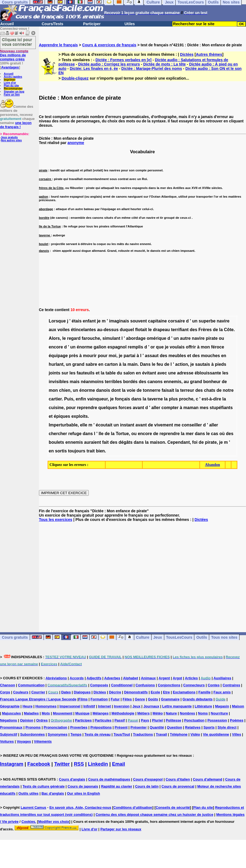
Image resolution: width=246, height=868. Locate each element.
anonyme (76, 143)
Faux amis (222, 692)
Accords (77, 678)
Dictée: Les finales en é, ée (94, 68)
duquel (127, 330)
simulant (111, 338)
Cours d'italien (178, 779)
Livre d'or (10, 83)
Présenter (139, 727)
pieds (221, 364)
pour (103, 356)
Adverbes (112, 678)
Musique (82, 713)
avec (162, 373)
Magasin (222, 706)
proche (186, 399)
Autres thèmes (209, 54)
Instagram (12, 764)
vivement (164, 425)
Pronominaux (11, 727)
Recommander (13, 89)
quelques (108, 408)
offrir (191, 347)
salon (129, 373)
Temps (76, 734)
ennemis (173, 382)
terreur (187, 390)
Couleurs (21, 692)
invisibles (59, 382)
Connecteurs (194, 685)
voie (131, 390)
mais (74, 382)
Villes (237, 734)
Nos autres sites (11, 140)
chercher (58, 434)
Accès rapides (13, 77)
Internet (104, 706)
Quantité (157, 727)
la (221, 330)
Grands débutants (197, 699)
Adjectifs (94, 678)
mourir (90, 356)
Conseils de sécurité (173, 807)
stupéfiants (221, 408)
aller (156, 408)
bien (100, 451)
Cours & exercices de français (109, 45)
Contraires (231, 685)
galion (100, 347)
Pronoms (33, 727)
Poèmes (237, 720)
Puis (69, 399)
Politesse (173, 720)
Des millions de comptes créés (14, 55)
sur (65, 373)
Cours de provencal (178, 786)
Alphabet (131, 678)
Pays (145, 720)
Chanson (8, 685)
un (195, 321)
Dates (66, 692)
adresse (185, 373)
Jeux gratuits (9, 137)
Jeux (158, 637)
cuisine (56, 408)
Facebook (39, 764)
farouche (91, 338)
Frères (205, 330)
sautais (203, 364)
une (172, 373)
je (99, 321)
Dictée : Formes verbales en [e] (124, 60)
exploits (80, 416)
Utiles (130, 24)
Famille (204, 692)
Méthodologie (123, 713)
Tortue (122, 434)
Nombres (187, 713)
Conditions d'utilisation (133, 807)
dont (116, 390)
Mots (46, 713)
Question (175, 727)
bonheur (212, 382)
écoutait (104, 425)
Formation (99, 699)
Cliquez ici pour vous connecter (17, 42)
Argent (164, 678)
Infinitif (89, 706)
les (73, 373)
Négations (9, 720)
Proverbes (79, 727)
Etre (166, 692)
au (186, 382)
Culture (143, 637)
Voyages (24, 741)
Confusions (145, 685)
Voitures (7, 741)
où (222, 434)
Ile (101, 434)
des (193, 330)
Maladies (31, 713)
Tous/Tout (122, 734)
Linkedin (98, 764)
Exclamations (184, 692)
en (224, 356)
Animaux (148, 678)
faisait (168, 390)
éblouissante (208, 373)
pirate (212, 338)
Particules (103, 720)
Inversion (122, 706)
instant (127, 425)
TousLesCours (179, 637)
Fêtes (127, 699)
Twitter (62, 764)
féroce (218, 347)
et (189, 356)
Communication (31, 685)
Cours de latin (147, 786)
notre (228, 390)
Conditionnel (122, 685)
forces (125, 408)
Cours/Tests (53, 24)
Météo (158, 713)
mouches (211, 356)
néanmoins (92, 382)
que (160, 347)
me (177, 425)
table (111, 373)
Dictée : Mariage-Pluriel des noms (152, 68)
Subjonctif (9, 734)
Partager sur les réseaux (121, 829)
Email (119, 764)
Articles (191, 678)
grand (78, 364)
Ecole (155, 692)
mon (205, 347)
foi (195, 442)
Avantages (10, 67)
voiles (63, 330)
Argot (177, 678)
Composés (99, 685)
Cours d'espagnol (148, 779)
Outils (202, 637)
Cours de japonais (83, 786)
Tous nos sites (224, 637)
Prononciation (55, 727)
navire (223, 321)
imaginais (119, 321)
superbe (207, 321)
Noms (203, 713)
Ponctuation (194, 720)
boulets (56, 442)
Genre (140, 699)
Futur (115, 699)
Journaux (151, 706)
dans (136, 399)
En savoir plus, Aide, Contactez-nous (80, 807)
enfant (89, 321)
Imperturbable (63, 425)
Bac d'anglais (53, 793)
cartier (55, 399)
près (74, 356)
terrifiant (180, 330)
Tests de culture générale (44, 786)
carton (111, 364)
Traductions (143, 734)
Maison (238, 706)
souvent (138, 321)
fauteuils (86, 373)
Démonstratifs (136, 692)
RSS (79, 764)
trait (91, 451)
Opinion (27, 720)
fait (106, 442)
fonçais (123, 399)
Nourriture (219, 713)
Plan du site (11, 86)
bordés (130, 382)
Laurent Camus (33, 807)
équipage (58, 356)
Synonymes (58, 734)
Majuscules (11, 713)
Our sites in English (83, 793)
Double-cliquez (75, 78)
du (120, 373)
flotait (141, 330)
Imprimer (10, 80)
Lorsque (57, 321)
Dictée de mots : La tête (164, 64)
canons (155, 382)
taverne (155, 399)
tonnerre (152, 390)
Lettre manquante (177, 706)
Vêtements (43, 741)
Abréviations (56, 678)
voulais (177, 347)
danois (103, 390)
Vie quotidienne (216, 734)
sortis (61, 451)
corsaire (176, 321)
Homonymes (46, 706)
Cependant (179, 442)
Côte (229, 330)
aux (53, 330)
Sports (209, 727)
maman (191, 408)
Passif (120, 720)
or (153, 347)
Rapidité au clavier (117, 786)
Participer (92, 24)
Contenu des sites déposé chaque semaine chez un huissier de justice (154, 815)
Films (83, 699)
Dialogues (82, 692)
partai (130, 356)
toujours (77, 451)
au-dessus (108, 330)
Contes (214, 685)
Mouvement (63, 713)
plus (173, 399)
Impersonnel (70, 706)
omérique (156, 338)
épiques (62, 416)
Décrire (115, 692)
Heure (27, 706)
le (150, 330)
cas (215, 434)
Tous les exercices (56, 520)
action (181, 364)
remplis (135, 347)
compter (170, 408)
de (216, 330)
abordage (136, 338)
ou (221, 338)
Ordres (42, 720)
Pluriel (158, 720)
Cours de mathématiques (109, 779)
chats (210, 390)
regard (74, 338)
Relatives (193, 727)
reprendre (87, 408)
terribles (113, 382)
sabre (91, 364)
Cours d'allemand (208, 779)
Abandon (213, 465)
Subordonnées (32, 734)
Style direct (227, 727)
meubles (177, 356)
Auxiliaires (222, 678)
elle (84, 425)
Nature (171, 713)
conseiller (192, 425)
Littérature (203, 706)
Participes (83, 720)
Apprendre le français (58, 45)
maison (158, 442)
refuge (75, 434)
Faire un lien (12, 95)
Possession (217, 720)
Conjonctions (169, 685)
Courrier (38, 692)
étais (77, 321)
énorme (85, 347)
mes (204, 408)
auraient (93, 442)
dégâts (126, 442)
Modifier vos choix (54, 822)
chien (65, 390)
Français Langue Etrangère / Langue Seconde (38, 699)
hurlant (56, 364)
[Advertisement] (142, 573)
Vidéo (195, 734)
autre (185, 338)
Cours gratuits (15, 637)
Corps (5, 692)
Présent (121, 727)
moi (113, 356)
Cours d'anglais (72, 779)
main (132, 364)
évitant (149, 373)
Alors (54, 338)
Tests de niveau (98, 734)
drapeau (161, 330)
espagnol (117, 347)
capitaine (157, 321)
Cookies (28, 822)
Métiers (143, 713)
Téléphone (179, 734)
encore (56, 347)
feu (160, 364)
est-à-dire (211, 399)
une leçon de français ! (16, 125)
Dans (145, 364)
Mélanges (101, 713)
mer (190, 434)
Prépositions (101, 727)
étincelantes (83, 330)
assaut (152, 356)
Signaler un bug (14, 92)
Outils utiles (28, 793)
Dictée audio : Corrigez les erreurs (109, 64)
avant (138, 408)
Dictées (187, 54)
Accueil (7, 24)
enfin (81, 399)
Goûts (153, 699)
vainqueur (97, 399)
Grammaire (170, 699)
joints (55, 373)
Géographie (10, 706)
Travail (161, 734)
